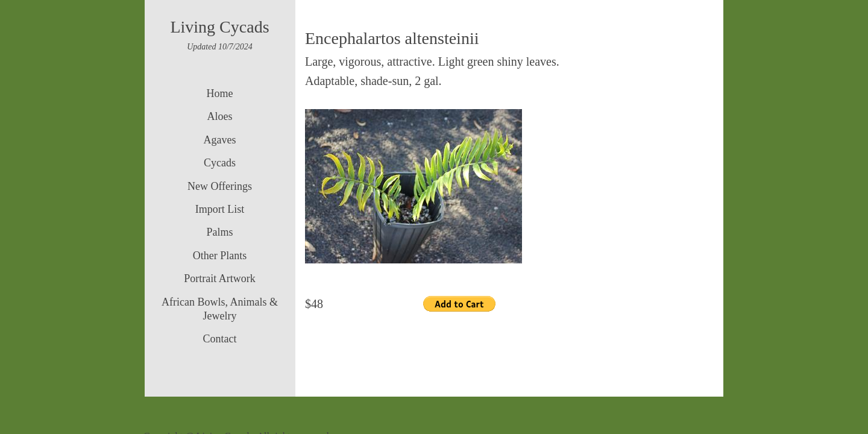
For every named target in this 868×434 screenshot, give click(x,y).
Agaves (220, 140)
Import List (220, 209)
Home (220, 93)
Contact (220, 339)
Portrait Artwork (220, 278)
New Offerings (220, 186)
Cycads (220, 163)
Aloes (220, 116)
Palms (219, 232)
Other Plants (220, 256)
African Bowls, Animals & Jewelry (220, 309)
